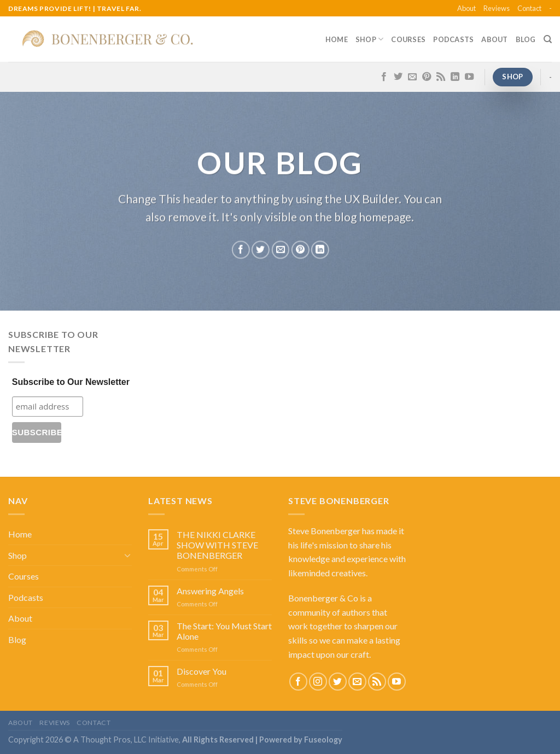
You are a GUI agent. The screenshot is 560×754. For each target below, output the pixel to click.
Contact (529, 8)
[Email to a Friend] (280, 250)
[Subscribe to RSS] (441, 77)
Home (337, 39)
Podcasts (453, 39)
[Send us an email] (412, 77)
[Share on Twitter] (261, 250)
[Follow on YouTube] (469, 77)
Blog (526, 39)
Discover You (202, 671)
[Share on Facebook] (241, 250)
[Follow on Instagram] (318, 682)
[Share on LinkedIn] (320, 250)
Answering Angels (210, 591)
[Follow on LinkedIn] (455, 77)
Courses (408, 39)
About (466, 8)
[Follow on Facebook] (384, 77)
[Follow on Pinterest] (427, 77)
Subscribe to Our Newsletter (71, 382)
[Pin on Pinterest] (300, 250)
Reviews (497, 8)
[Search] (548, 39)
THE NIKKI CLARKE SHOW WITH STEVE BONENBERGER (217, 545)
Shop (369, 39)
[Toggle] (127, 555)
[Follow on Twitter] (398, 77)
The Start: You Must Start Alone (224, 631)
